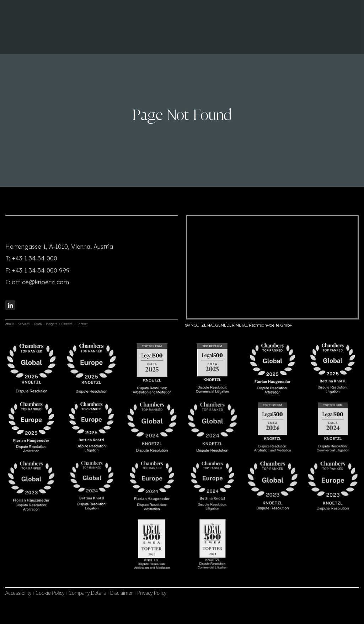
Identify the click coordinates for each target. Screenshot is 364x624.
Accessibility (18, 593)
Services (24, 324)
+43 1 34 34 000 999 (41, 270)
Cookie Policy (50, 593)
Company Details (87, 593)
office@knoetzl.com (40, 282)
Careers (67, 324)
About (10, 324)
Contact (82, 324)
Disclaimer (122, 593)
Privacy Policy (152, 593)
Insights (52, 324)
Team (38, 324)
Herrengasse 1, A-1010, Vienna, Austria (59, 246)
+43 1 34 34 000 (34, 258)
